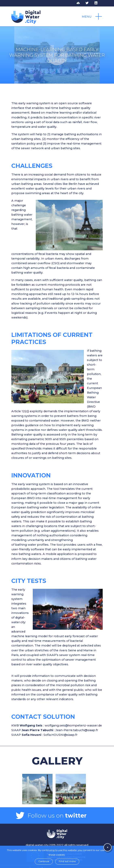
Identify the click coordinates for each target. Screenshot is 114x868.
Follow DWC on (90, 3)
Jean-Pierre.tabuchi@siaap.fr (77, 730)
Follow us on (57, 815)
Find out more (67, 861)
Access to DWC (81, 3)
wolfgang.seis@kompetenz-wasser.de (73, 725)
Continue (44, 861)
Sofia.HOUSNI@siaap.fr (60, 735)
